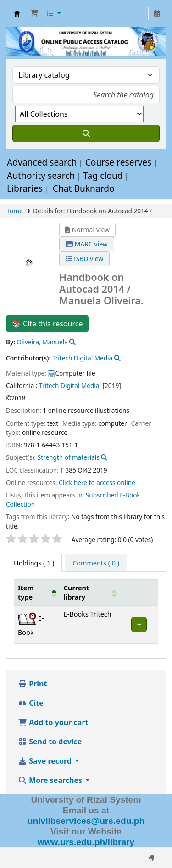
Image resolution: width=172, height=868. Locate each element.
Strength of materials (69, 457)
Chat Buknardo (84, 188)
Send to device (50, 742)
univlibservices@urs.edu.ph (86, 821)
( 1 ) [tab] (34, 563)
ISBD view (84, 259)
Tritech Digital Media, (70, 385)
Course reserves (119, 162)
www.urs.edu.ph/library (86, 842)
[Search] (86, 133)
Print (32, 684)
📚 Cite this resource (47, 324)
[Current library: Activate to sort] (90, 593)
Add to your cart (53, 722)
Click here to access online (97, 483)
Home (14, 211)
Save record (46, 761)
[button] (34, 13)
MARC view (87, 244)
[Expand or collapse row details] (139, 625)
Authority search (41, 175)
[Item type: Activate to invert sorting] (37, 593)
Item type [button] (26, 592)
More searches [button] (51, 780)
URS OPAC (17, 13)
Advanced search (42, 162)
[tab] (96, 563)
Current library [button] (76, 592)
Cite (31, 703)
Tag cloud (103, 175)
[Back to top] (144, 840)
